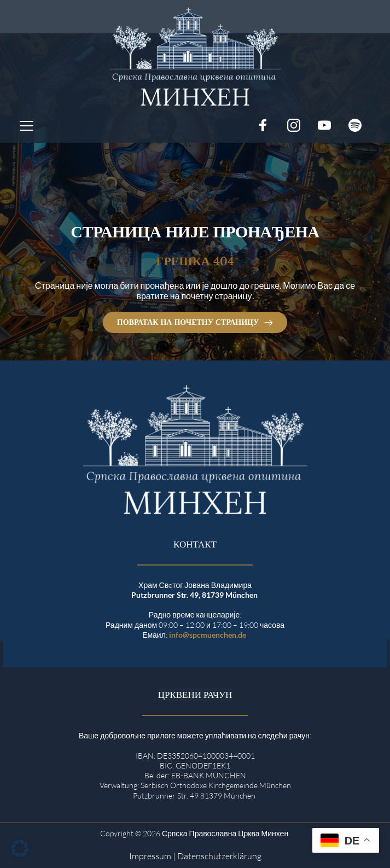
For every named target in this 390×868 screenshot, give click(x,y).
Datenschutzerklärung (219, 856)
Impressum (150, 856)
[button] (27, 126)
